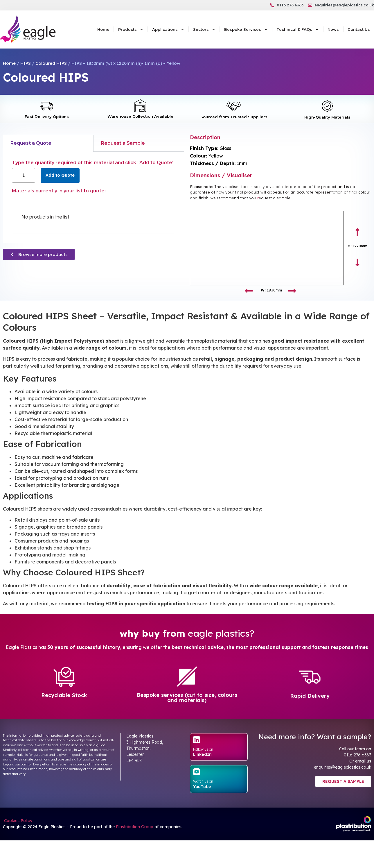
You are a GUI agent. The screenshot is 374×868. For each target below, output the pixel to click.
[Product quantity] (24, 175)
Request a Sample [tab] (123, 143)
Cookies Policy (18, 821)
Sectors (204, 29)
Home (103, 29)
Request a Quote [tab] (31, 143)
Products (131, 29)
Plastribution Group (135, 827)
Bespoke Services (246, 29)
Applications (168, 29)
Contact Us (359, 29)
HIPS (26, 63)
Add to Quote (60, 175)
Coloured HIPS (51, 63)
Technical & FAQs (298, 29)
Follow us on (203, 749)
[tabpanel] (93, 197)
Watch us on (203, 781)
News (333, 29)
